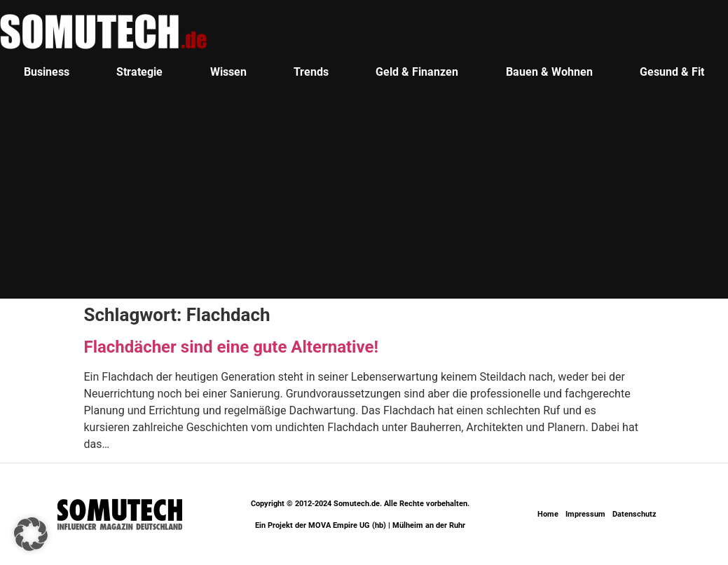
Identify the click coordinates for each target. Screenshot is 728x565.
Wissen (228, 72)
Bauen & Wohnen (549, 72)
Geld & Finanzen (417, 72)
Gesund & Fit (672, 72)
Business (47, 72)
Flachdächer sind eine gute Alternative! (231, 347)
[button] (31, 534)
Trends (311, 72)
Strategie (139, 72)
